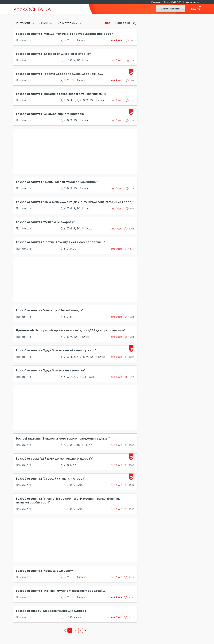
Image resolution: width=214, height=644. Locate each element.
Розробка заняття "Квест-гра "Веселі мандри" (50, 310)
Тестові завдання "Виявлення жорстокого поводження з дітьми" (63, 438)
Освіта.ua (156, 2)
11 (77, 40)
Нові (108, 23)
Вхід (196, 9)
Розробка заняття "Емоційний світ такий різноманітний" (57, 182)
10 (72, 40)
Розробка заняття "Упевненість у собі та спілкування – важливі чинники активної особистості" (69, 500)
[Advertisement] (75, 151)
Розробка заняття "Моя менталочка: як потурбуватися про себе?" (65, 34)
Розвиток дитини (192, 2)
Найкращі (123, 23)
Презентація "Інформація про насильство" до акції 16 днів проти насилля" (71, 330)
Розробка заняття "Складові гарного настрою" (50, 114)
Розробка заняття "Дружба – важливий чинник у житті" (56, 350)
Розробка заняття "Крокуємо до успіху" (45, 571)
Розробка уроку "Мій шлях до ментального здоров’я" (55, 458)
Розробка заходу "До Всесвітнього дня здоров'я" (52, 611)
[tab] (25, 23)
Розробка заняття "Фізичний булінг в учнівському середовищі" (62, 591)
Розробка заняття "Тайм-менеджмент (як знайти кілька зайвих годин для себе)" (75, 202)
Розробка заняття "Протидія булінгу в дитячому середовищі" (61, 242)
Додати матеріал (171, 9)
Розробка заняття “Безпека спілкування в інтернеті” (54, 54)
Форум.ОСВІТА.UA (172, 2)
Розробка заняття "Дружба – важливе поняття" (50, 370)
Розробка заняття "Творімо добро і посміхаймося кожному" (60, 74)
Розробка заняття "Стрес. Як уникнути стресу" (51, 478)
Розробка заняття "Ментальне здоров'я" (45, 222)
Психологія (24, 40)
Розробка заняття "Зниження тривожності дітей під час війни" (62, 94)
